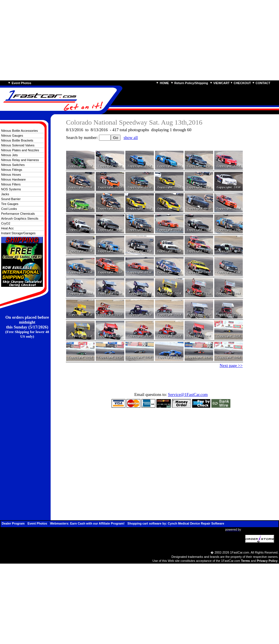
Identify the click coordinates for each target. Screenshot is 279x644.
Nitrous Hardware (14, 179)
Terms (245, 561)
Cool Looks (9, 209)
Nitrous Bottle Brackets (17, 140)
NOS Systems (11, 189)
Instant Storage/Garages (18, 233)
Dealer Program (13, 523)
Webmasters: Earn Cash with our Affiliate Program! (87, 523)
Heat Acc (7, 228)
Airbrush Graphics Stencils (20, 218)
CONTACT (263, 83)
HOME (164, 83)
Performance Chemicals (18, 214)
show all (131, 138)
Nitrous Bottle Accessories (20, 131)
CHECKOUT (242, 83)
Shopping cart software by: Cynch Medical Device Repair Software (176, 523)
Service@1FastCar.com (188, 394)
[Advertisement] (139, 40)
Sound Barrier (11, 199)
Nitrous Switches (13, 165)
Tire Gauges (10, 204)
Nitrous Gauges (12, 136)
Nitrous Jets (9, 155)
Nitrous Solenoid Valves (18, 145)
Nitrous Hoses (11, 175)
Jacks (5, 194)
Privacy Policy (267, 561)
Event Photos (21, 83)
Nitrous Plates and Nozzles (20, 150)
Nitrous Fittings (12, 170)
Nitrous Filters (11, 184)
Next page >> (231, 365)
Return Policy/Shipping (191, 83)
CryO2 (6, 223)
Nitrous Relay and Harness (20, 160)
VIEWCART (222, 83)
